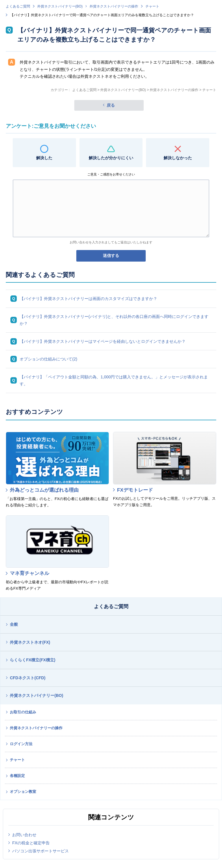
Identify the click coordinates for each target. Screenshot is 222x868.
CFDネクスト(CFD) (28, 678)
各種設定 (17, 776)
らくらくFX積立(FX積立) (33, 660)
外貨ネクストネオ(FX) (30, 642)
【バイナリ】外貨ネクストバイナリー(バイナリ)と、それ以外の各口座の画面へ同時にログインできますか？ (114, 320)
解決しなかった (178, 158)
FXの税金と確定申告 (31, 843)
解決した (44, 158)
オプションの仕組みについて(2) (48, 359)
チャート (152, 6)
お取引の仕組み (23, 712)
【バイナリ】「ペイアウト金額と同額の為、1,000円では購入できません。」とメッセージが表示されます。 (114, 381)
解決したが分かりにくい (111, 158)
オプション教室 (23, 792)
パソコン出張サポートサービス (40, 851)
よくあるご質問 (18, 6)
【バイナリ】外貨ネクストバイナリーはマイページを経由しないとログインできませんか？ (103, 341)
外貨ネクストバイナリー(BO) (60, 6)
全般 (14, 624)
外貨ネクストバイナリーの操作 (114, 6)
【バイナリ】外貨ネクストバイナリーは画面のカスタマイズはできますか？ (88, 299)
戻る (111, 105)
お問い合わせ (24, 835)
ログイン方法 (21, 744)
